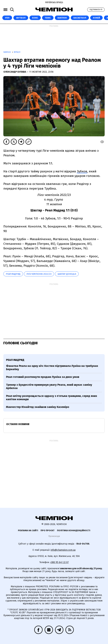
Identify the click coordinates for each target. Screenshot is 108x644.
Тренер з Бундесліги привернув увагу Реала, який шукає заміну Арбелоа (49, 386)
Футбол (21, 18)
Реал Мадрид (13, 274)
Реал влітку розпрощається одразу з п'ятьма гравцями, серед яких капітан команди (52, 398)
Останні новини (18, 424)
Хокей (96, 18)
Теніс (48, 18)
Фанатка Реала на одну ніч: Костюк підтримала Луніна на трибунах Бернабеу (52, 368)
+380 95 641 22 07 (59, 562)
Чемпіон (7, 52)
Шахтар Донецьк (67, 274)
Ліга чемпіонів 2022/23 (39, 274)
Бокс (35, 18)
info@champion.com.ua (63, 550)
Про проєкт (48, 530)
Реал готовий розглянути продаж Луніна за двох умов (43, 377)
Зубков (82, 171)
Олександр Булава (15, 72)
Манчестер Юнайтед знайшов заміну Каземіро (38, 407)
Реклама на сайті (28, 530)
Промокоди (54, 536)
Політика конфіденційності (74, 530)
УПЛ (7, 18)
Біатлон (62, 18)
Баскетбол (80, 18)
